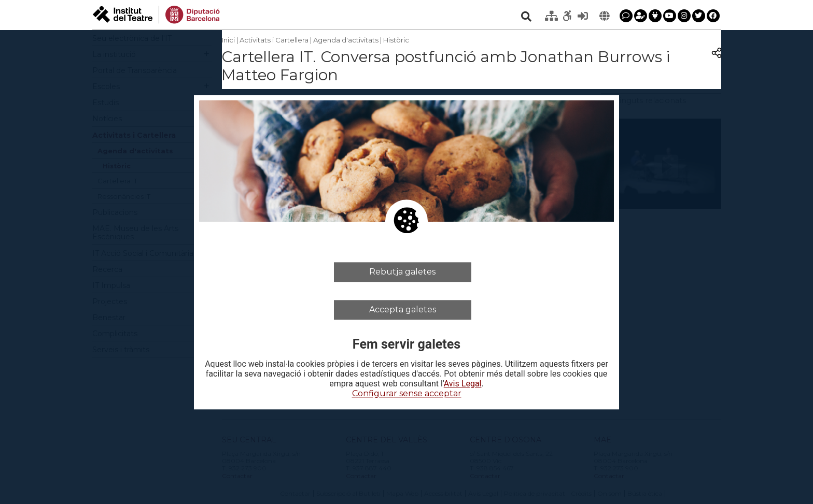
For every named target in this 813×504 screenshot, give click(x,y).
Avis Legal (463, 384)
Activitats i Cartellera (274, 40)
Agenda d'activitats (346, 40)
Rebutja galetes (402, 272)
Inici (228, 40)
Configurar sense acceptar (407, 394)
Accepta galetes (403, 309)
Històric (396, 40)
